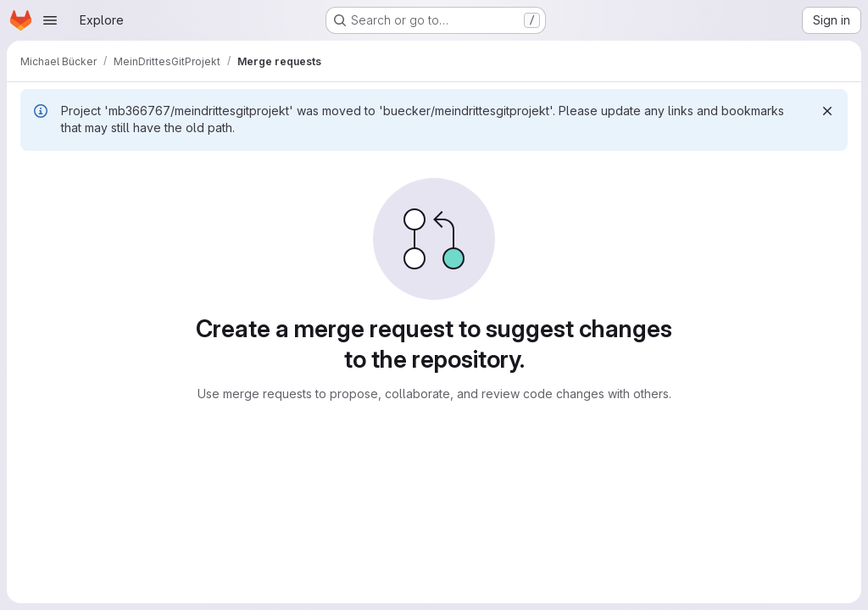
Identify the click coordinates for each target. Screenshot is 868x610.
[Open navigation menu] (50, 20)
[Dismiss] (827, 111)
